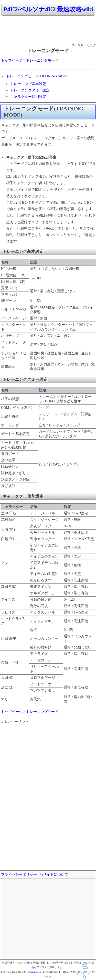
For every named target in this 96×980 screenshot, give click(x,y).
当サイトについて (54, 875)
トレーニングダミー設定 (30, 90)
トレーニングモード (42, 60)
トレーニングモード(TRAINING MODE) (38, 76)
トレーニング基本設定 (28, 84)
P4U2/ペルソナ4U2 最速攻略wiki (48, 9)
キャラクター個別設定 (28, 97)
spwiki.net (33, 972)
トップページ (12, 60)
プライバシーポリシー (19, 875)
